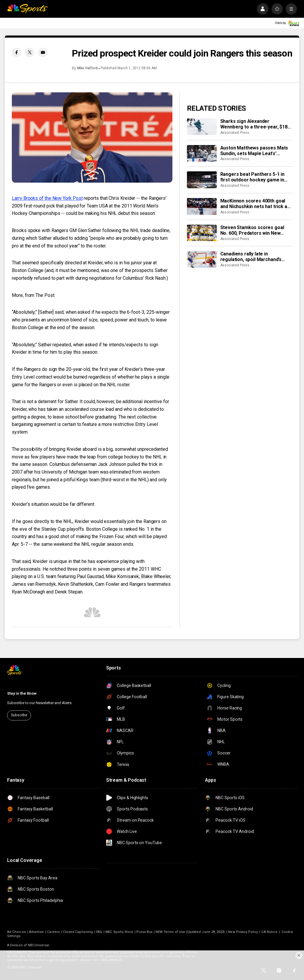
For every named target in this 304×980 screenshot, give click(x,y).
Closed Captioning (78, 932)
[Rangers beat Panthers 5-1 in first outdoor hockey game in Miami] (202, 180)
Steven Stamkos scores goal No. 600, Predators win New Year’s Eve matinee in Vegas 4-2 (255, 230)
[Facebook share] (17, 52)
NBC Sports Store (119, 932)
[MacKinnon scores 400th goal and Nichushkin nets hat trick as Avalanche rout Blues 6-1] (202, 206)
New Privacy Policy (243, 932)
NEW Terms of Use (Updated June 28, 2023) (190, 932)
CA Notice (270, 932)
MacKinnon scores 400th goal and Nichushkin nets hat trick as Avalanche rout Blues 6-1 (255, 204)
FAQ (99, 932)
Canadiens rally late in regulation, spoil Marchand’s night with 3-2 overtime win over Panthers (256, 257)
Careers (53, 932)
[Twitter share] (30, 52)
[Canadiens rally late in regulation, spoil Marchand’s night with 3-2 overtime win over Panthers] (202, 259)
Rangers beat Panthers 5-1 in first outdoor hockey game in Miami (253, 177)
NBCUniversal (39, 945)
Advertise (37, 932)
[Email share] (43, 52)
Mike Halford (87, 68)
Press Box (144, 932)
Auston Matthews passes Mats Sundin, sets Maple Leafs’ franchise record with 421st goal (256, 151)
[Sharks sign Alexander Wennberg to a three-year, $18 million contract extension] (202, 127)
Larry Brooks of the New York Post (47, 198)
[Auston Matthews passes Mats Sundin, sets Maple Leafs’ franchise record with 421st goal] (202, 153)
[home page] (27, 9)
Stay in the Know (22, 693)
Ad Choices (16, 932)
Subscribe (19, 715)
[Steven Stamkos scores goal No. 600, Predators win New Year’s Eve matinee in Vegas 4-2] (202, 233)
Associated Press (235, 133)
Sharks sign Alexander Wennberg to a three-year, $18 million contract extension (254, 124)
